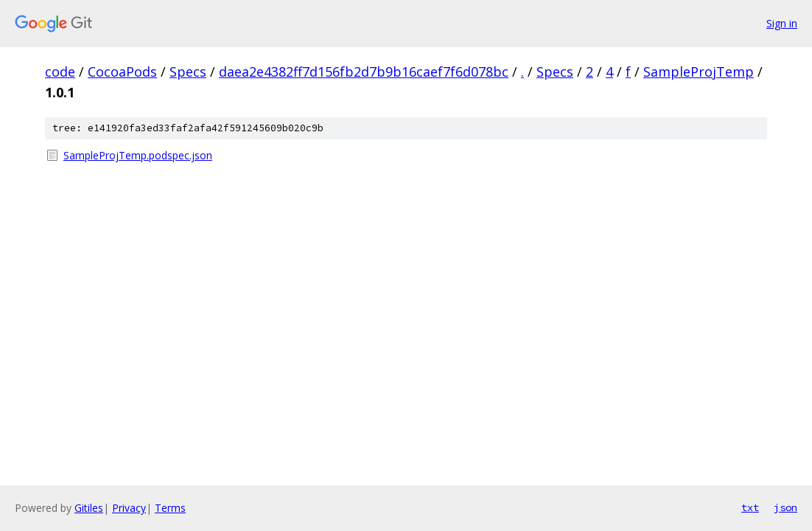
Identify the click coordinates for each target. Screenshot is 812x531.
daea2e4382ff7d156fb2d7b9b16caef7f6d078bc (364, 72)
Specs (188, 72)
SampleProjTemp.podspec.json (138, 155)
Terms (170, 508)
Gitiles (89, 508)
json (785, 507)
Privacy (129, 508)
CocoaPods (122, 72)
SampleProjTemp (699, 72)
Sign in (782, 23)
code (60, 72)
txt (750, 507)
